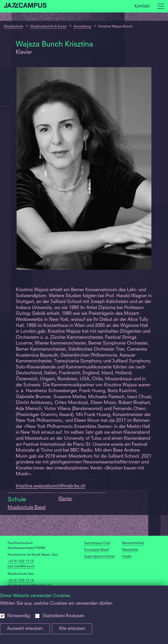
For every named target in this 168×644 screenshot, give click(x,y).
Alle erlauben (72, 629)
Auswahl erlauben (25, 629)
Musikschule (13, 27)
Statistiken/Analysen (63, 616)
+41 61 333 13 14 (21, 581)
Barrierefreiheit (133, 543)
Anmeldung (82, 27)
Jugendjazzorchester (100, 557)
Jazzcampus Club (97, 543)
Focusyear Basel (96, 550)
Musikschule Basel (27, 507)
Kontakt (142, 6)
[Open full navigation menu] (161, 6)
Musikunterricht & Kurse (48, 27)
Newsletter (130, 550)
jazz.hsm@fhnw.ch (21, 566)
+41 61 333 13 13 (21, 561)
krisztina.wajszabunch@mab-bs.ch (51, 486)
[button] (84, 525)
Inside (127, 557)
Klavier (65, 499)
